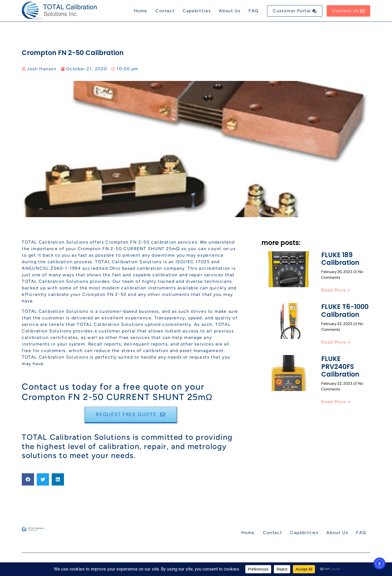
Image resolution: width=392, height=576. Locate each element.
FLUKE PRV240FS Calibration (340, 367)
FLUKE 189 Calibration (340, 259)
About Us (230, 11)
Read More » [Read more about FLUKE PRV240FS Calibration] (336, 402)
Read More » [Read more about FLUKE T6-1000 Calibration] (336, 342)
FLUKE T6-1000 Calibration (345, 311)
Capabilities (197, 11)
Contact (165, 11)
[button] (28, 479)
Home (140, 11)
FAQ (254, 11)
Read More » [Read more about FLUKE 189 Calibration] (336, 290)
